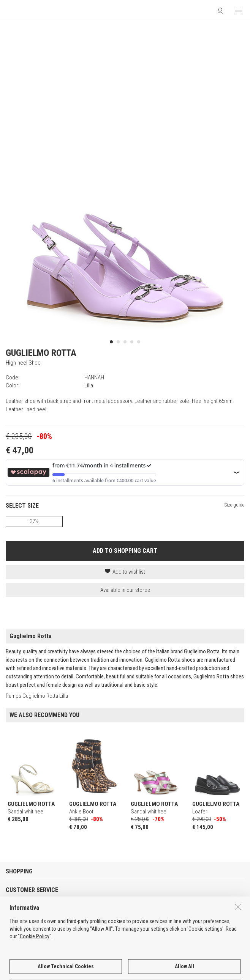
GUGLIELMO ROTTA (41, 353)
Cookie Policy (35, 963)
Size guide (234, 505)
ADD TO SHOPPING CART (125, 551)
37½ (34, 521)
